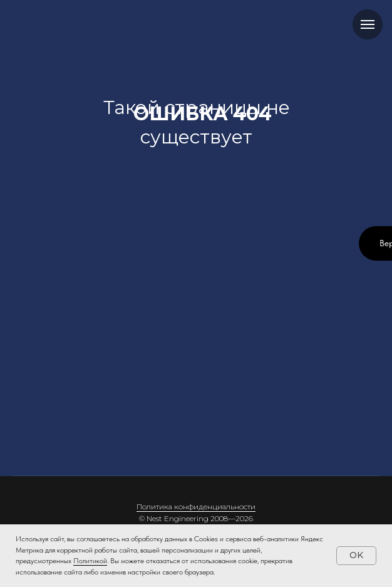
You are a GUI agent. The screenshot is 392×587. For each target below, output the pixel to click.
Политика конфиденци (179, 506)
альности (239, 506)
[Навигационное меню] (368, 24)
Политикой (90, 561)
